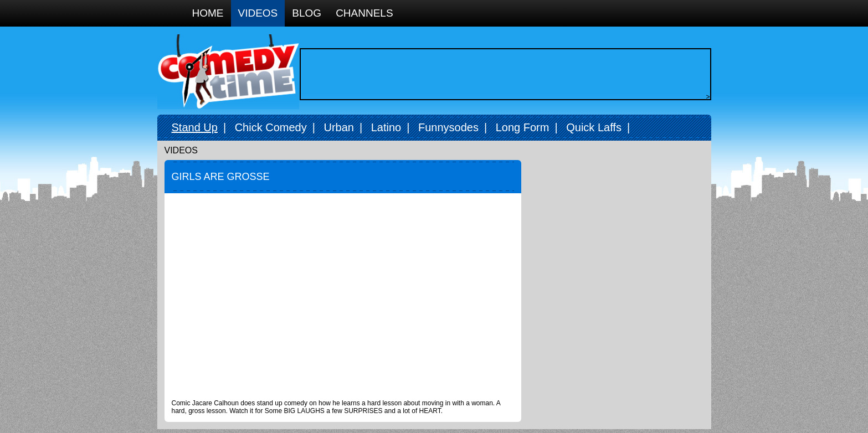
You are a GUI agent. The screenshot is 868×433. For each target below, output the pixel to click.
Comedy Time (228, 72)
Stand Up (195, 127)
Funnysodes (448, 127)
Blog (307, 13)
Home (208, 13)
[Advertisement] (502, 74)
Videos (258, 13)
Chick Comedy (271, 127)
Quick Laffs (594, 127)
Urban (338, 127)
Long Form (523, 127)
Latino (386, 127)
